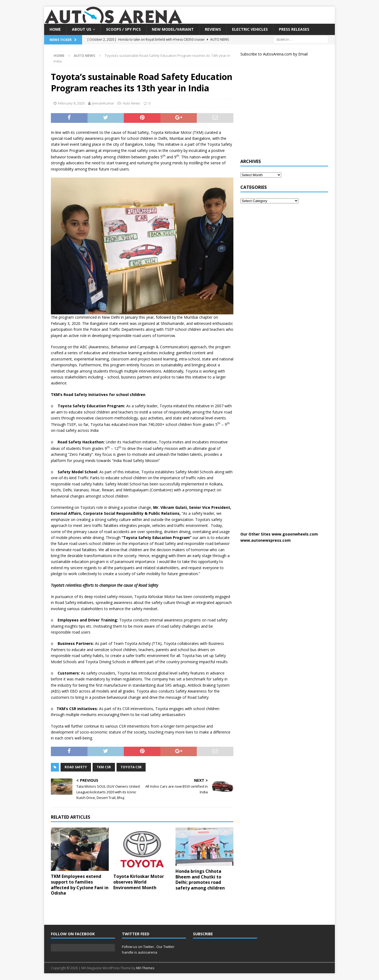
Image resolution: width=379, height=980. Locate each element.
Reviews (213, 29)
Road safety (76, 767)
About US (82, 29)
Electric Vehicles (250, 29)
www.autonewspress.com (266, 540)
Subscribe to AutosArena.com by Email (274, 54)
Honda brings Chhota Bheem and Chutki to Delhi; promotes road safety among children (200, 880)
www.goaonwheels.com (295, 534)
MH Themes (145, 968)
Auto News (131, 103)
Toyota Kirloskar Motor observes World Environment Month (139, 882)
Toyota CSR (131, 767)
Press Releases (294, 29)
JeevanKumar (103, 103)
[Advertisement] (281, 110)
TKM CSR (104, 767)
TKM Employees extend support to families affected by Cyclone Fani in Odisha (80, 885)
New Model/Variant (173, 29)
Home (55, 29)
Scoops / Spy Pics (123, 29)
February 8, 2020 (71, 103)
